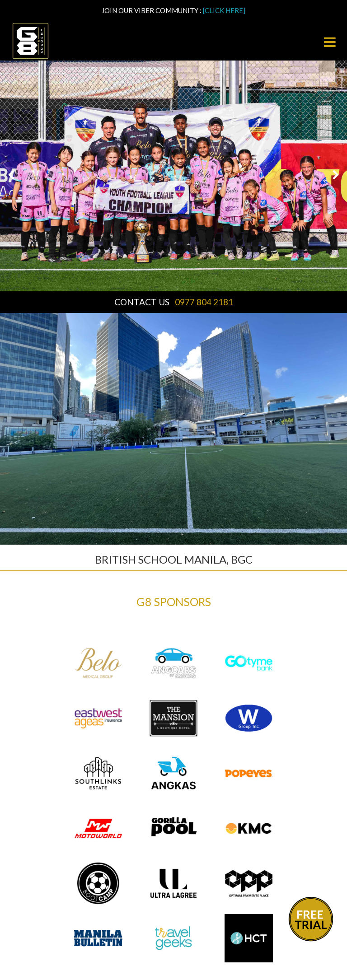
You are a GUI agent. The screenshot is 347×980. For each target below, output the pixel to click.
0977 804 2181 (204, 302)
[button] (11, 176)
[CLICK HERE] (224, 10)
